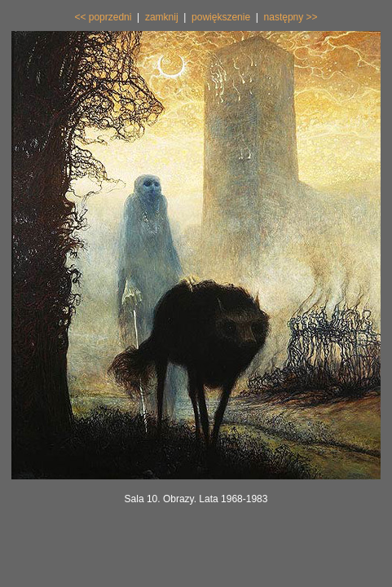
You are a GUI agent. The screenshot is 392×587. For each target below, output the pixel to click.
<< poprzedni (103, 17)
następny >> (291, 17)
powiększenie (221, 17)
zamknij (162, 17)
